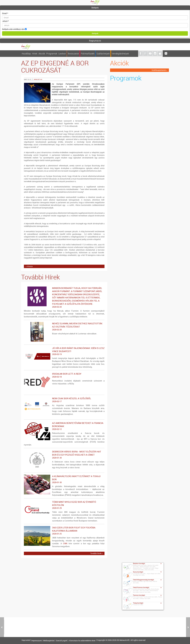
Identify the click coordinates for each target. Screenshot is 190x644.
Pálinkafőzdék (88, 54)
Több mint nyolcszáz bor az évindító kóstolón (64, 505)
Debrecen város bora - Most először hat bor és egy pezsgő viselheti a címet (64, 455)
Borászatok (73, 54)
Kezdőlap (26, 54)
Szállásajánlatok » (159, 70)
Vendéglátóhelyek (120, 54)
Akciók (42, 54)
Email (5, 13)
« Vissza (29, 266)
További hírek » (96, 553)
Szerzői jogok (61, 641)
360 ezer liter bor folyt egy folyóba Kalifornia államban (64, 531)
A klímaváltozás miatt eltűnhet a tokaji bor (64, 479)
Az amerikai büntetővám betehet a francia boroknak (64, 426)
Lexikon (62, 54)
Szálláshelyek (103, 54)
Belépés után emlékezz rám (13, 29)
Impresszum (36, 641)
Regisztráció (95, 41)
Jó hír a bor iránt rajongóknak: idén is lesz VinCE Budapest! (64, 351)
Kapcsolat (26, 640)
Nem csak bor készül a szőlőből (64, 400)
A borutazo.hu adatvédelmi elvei (82, 641)
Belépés (95, 8)
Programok (52, 54)
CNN (65, 543)
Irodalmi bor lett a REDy (64, 375)
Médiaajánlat (49, 641)
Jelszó (5, 21)
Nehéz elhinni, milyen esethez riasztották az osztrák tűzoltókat (64, 327)
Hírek (35, 54)
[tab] (95, 8)
